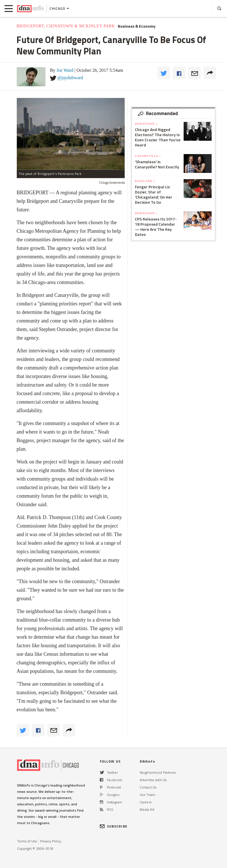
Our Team (147, 795)
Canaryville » (148, 156)
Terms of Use (27, 841)
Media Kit (147, 809)
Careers (146, 802)
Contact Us (148, 787)
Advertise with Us (153, 780)
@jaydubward (70, 78)
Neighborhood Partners (158, 772)
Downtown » (146, 124)
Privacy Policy (51, 841)
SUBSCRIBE (114, 826)
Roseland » (145, 181)
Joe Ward (65, 70)
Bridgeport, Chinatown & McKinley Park (66, 26)
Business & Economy (137, 26)
